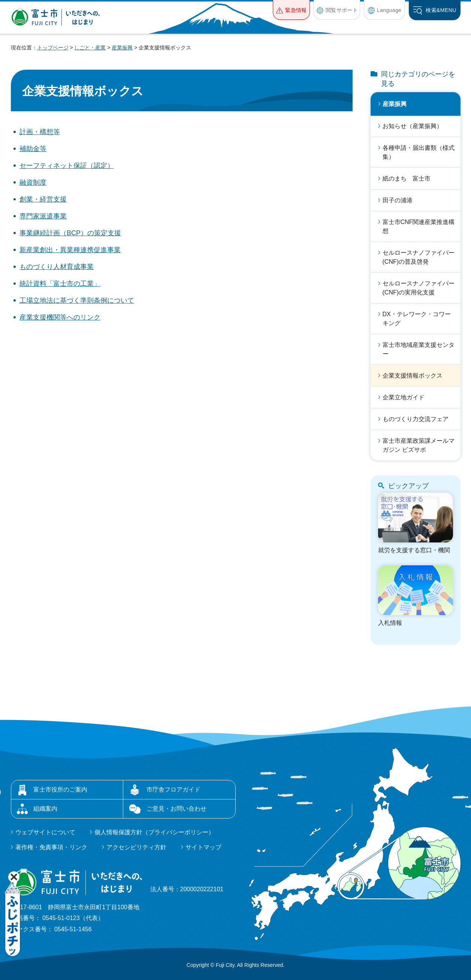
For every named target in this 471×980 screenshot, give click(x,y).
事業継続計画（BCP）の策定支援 (70, 233)
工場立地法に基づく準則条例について (77, 300)
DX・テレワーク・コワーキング (417, 319)
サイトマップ (203, 847)
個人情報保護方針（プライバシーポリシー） (154, 832)
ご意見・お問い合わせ (176, 809)
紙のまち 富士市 (407, 179)
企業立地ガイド (404, 397)
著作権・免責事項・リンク (51, 847)
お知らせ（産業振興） (413, 126)
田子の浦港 (398, 200)
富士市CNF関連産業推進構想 (419, 226)
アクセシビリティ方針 (136, 847)
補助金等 (33, 149)
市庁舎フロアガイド (173, 790)
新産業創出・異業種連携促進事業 (70, 250)
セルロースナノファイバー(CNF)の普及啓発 (419, 257)
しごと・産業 (90, 48)
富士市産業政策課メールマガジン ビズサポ (419, 445)
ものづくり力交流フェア (416, 419)
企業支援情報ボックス (413, 376)
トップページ (53, 48)
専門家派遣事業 (43, 216)
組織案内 (45, 809)
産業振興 (122, 48)
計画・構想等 (40, 132)
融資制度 (33, 182)
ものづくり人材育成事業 (57, 267)
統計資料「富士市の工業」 (60, 284)
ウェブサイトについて (45, 832)
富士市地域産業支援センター (419, 349)
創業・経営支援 (43, 199)
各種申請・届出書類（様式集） (419, 152)
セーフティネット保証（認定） (67, 166)
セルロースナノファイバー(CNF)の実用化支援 (419, 288)
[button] (291, 10)
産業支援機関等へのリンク (60, 317)
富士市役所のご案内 (60, 790)
